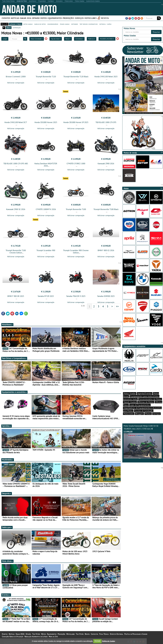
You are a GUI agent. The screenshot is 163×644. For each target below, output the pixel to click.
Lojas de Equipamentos (140, 405)
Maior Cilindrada (37, 39)
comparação (17, 28)
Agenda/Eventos (145, 393)
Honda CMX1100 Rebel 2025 (106, 77)
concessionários (53, 24)
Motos (44, 18)
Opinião (36, 18)
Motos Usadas (130, 393)
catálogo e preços (16, 24)
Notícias (15, 18)
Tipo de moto (56, 39)
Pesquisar (156, 32)
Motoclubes (91, 18)
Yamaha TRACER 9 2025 (76, 296)
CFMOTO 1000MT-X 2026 (46, 209)
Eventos (6, 18)
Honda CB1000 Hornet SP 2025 (76, 122)
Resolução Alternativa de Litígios (36, 637)
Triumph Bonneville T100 (76, 209)
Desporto (7, 493)
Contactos (94, 634)
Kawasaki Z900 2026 (106, 164)
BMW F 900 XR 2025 (16, 296)
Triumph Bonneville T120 (46, 77)
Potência (92, 39)
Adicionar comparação (16, 83)
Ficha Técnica (104, 634)
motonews (74, 24)
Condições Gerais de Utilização (13, 637)
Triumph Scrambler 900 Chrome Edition (76, 252)
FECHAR (97, 641)
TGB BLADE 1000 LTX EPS (106, 122)
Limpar (5, 39)
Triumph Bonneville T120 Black (76, 77)
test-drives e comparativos (89, 24)
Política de (108, 641)
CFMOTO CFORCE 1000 (76, 164)
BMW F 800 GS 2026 (106, 250)
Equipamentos (55, 18)
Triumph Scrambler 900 (46, 250)
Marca (68, 39)
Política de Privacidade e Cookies (136, 634)
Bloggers (139, 414)
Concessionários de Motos (150, 399)
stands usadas (65, 24)
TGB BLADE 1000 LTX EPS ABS (16, 164)
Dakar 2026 (26, 18)
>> (117, 306)
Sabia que (7, 527)
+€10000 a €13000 (107, 39)
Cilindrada (79, 39)
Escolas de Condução (144, 411)
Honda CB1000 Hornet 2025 (46, 122)
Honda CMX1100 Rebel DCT (16, 122)
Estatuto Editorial (117, 634)
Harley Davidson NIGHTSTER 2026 (46, 165)
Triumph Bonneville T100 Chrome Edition (16, 252)
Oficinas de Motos (146, 402)
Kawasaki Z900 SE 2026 (16, 209)
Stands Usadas (130, 402)
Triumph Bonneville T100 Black (106, 209)
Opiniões (7, 426)
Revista (105, 18)
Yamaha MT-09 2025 (46, 296)
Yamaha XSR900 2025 (106, 296)
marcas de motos (40, 24)
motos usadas (28, 24)
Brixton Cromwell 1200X (16, 77)
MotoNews (7, 325)
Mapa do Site (53, 637)
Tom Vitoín (36, 634)
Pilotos (148, 414)
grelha (9, 28)
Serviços (79, 18)
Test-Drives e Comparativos (14, 358)
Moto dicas (7, 561)
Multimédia (8, 460)
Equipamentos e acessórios (14, 392)
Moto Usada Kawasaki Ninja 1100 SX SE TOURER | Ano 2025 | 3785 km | (143, 442)
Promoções (68, 18)
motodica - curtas (105, 24)
